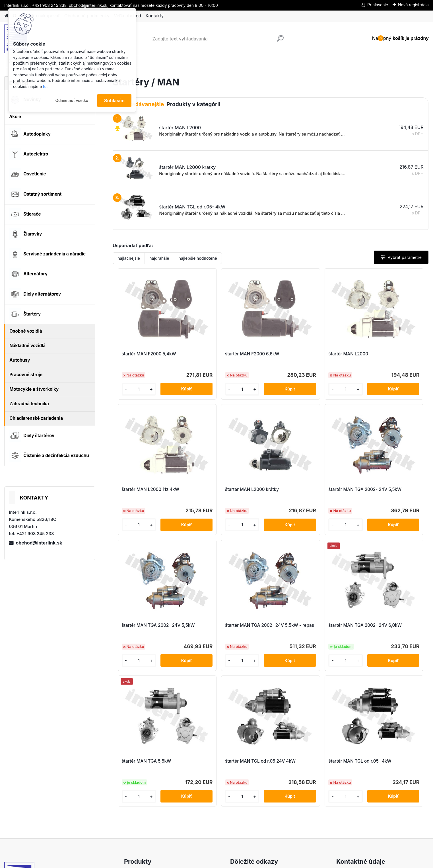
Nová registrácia (413, 5)
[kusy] (131, 389)
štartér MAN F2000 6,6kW (225, 354)
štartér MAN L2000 (297, 354)
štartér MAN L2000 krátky (146, 489)
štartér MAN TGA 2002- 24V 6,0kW (148, 628)
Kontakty (155, 16)
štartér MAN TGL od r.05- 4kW (387, 625)
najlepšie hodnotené (198, 258)
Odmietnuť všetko (72, 101)
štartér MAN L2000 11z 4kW (384, 354)
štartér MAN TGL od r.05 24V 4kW (307, 628)
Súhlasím (114, 101)
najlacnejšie (129, 258)
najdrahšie (159, 258)
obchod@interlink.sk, (89, 5)
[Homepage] (6, 16)
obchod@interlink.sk (39, 543)
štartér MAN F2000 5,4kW (146, 354)
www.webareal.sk (238, 862)
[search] (280, 41)
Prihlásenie (378, 5)
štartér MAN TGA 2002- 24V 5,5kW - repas (385, 492)
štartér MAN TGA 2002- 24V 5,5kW (227, 492)
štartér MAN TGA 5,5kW (222, 625)
